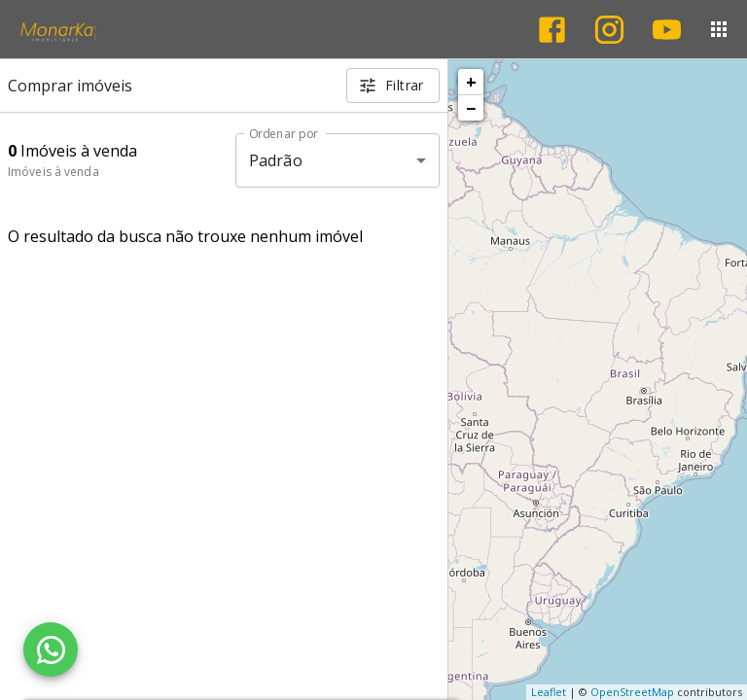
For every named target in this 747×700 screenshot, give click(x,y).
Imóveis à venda (53, 172)
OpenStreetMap (632, 692)
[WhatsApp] (51, 649)
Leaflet (549, 692)
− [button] (471, 108)
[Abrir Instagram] (609, 30)
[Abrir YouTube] (667, 30)
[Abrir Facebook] (552, 30)
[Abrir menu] (719, 29)
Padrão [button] (276, 160)
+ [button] (471, 82)
